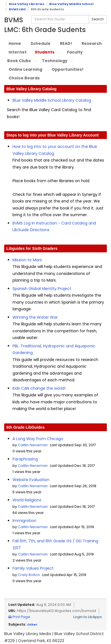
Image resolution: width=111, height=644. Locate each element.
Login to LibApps (88, 617)
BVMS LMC (17, 9)
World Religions (27, 500)
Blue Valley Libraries (27, 4)
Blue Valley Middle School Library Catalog (52, 100)
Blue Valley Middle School (71, 4)
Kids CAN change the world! (39, 388)
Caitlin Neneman (33, 445)
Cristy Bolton (29, 575)
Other (32, 625)
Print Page (19, 617)
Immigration (24, 521)
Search (98, 19)
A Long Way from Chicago (38, 439)
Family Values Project (33, 568)
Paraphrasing (25, 459)
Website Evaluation (31, 480)
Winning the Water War (35, 317)
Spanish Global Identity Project (42, 289)
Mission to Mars (27, 260)
